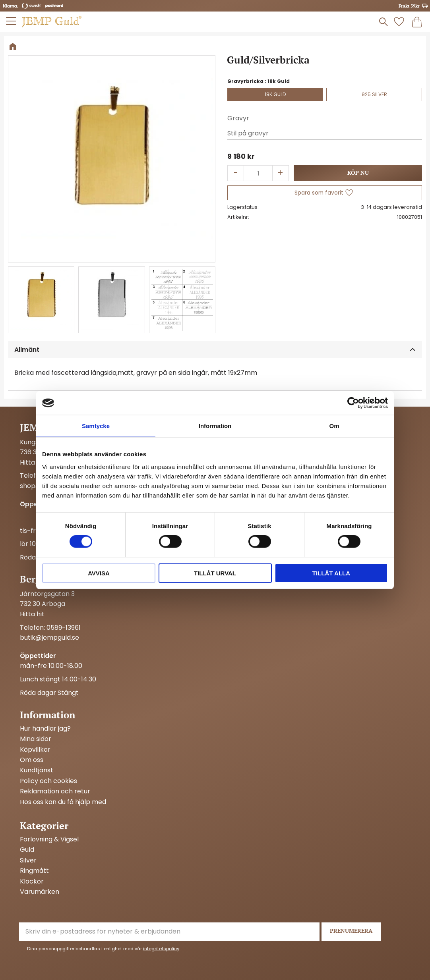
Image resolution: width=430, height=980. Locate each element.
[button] (325, 193)
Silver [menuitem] (28, 860)
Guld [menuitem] (27, 850)
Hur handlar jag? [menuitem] (45, 729)
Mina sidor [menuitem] (36, 739)
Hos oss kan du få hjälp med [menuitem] (63, 802)
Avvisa (99, 573)
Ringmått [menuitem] (34, 871)
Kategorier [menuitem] (44, 826)
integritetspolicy (161, 949)
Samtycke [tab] (96, 426)
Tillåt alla (331, 573)
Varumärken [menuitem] (40, 892)
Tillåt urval (215, 573)
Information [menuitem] (47, 715)
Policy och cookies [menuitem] (48, 781)
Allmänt (27, 350)
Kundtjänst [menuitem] (37, 770)
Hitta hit (32, 462)
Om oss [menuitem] (32, 760)
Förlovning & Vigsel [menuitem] (49, 839)
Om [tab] (334, 426)
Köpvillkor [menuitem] (35, 750)
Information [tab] (215, 426)
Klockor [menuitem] (32, 882)
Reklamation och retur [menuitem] (55, 791)
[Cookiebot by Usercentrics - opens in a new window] (353, 403)
